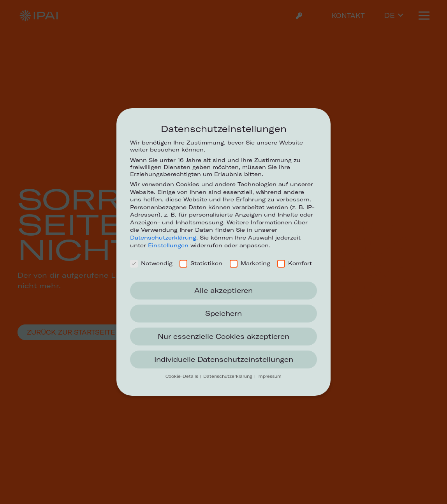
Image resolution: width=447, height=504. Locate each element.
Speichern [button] (223, 313)
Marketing (250, 263)
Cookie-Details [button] (182, 376)
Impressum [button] (269, 376)
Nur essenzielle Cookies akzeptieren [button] (223, 336)
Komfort (295, 263)
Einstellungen (168, 245)
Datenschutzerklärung (163, 238)
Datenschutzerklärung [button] (228, 376)
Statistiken (201, 263)
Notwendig (151, 263)
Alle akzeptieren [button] (223, 290)
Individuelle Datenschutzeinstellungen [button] (224, 359)
